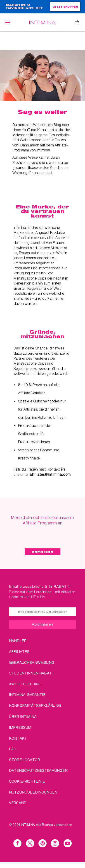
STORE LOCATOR (25, 760)
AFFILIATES (19, 652)
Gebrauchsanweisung (32, 662)
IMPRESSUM (20, 727)
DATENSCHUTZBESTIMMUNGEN (38, 770)
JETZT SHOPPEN (65, 7)
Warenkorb (77, 22)
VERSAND (18, 803)
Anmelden (43, 552)
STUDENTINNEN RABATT (32, 673)
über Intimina (23, 716)
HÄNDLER (18, 641)
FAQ (13, 749)
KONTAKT (18, 738)
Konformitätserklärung (35, 705)
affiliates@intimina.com (50, 474)
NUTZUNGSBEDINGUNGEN (33, 792)
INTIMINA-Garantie (27, 695)
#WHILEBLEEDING (25, 684)
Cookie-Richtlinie (27, 781)
